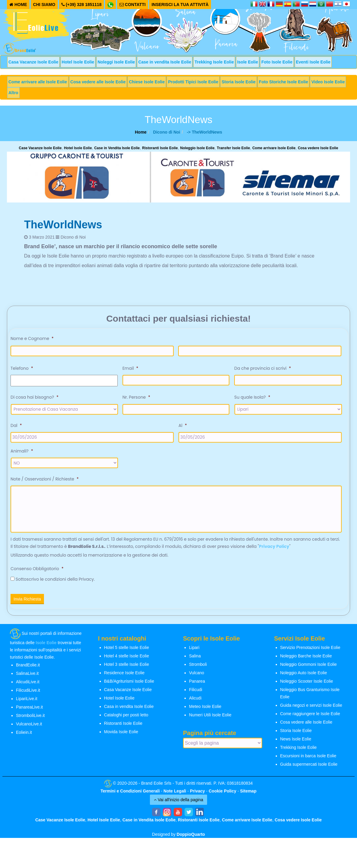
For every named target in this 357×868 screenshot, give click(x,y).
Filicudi (196, 691)
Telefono (22, 368)
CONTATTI (133, 5)
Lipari (194, 649)
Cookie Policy (222, 792)
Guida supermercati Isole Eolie (309, 765)
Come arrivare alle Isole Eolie (38, 82)
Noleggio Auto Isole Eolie (304, 674)
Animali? (22, 451)
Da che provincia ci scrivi (262, 368)
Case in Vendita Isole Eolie (117, 148)
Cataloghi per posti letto (126, 716)
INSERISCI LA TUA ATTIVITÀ (180, 5)
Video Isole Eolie (328, 82)
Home (141, 132)
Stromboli (198, 666)
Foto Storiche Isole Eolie (283, 82)
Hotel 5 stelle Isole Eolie (127, 649)
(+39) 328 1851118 (82, 5)
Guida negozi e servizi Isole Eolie (311, 706)
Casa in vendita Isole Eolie (129, 708)
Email (130, 368)
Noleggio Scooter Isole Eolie (307, 682)
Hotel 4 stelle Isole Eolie (127, 657)
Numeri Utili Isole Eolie (210, 716)
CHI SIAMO (44, 5)
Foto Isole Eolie (277, 62)
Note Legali (175, 792)
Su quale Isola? (252, 397)
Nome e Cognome (32, 338)
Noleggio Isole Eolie (197, 148)
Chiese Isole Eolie (147, 82)
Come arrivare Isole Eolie (274, 148)
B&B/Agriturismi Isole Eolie (129, 682)
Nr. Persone (136, 397)
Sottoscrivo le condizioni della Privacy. (55, 580)
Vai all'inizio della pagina (178, 801)
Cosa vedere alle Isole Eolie (98, 82)
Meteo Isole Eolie (205, 708)
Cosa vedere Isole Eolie (318, 148)
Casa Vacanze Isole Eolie (33, 62)
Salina (195, 657)
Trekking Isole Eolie (214, 62)
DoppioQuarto (191, 836)
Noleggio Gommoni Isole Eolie (309, 666)
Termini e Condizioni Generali (130, 792)
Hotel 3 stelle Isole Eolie (127, 666)
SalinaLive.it (27, 675)
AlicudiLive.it (28, 683)
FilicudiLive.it (28, 691)
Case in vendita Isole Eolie (165, 62)
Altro (13, 93)
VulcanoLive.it (29, 725)
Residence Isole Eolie (124, 674)
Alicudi (195, 699)
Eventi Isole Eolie (313, 62)
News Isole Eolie (296, 740)
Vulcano (197, 674)
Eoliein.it (24, 734)
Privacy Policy (274, 548)
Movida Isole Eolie (121, 733)
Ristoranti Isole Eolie (160, 148)
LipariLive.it (27, 700)
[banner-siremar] (178, 177)
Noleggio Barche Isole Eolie (306, 657)
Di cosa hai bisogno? (34, 397)
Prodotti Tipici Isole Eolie (193, 82)
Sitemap (248, 792)
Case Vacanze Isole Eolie (40, 148)
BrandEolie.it (28, 666)
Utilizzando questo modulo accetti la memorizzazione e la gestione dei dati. (89, 556)
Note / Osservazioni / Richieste (45, 479)
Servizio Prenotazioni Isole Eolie (310, 649)
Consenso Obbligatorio (37, 570)
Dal (16, 425)
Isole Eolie (248, 62)
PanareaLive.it (29, 708)
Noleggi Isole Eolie (116, 62)
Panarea (197, 682)
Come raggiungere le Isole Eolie (310, 715)
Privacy (197, 792)
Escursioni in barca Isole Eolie (308, 757)
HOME (18, 5)
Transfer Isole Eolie (233, 148)
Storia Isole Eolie (239, 82)
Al (183, 425)
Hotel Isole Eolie (78, 62)
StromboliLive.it (30, 717)
